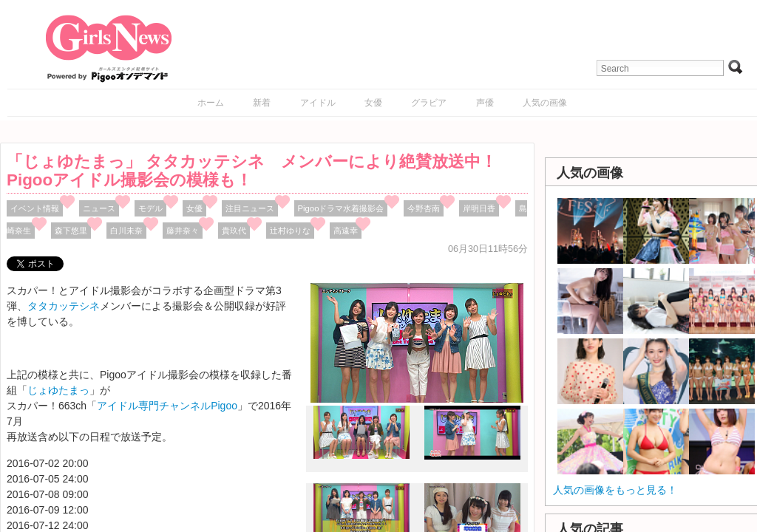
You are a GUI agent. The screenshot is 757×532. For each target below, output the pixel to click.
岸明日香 (479, 208)
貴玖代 (234, 231)
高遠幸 (346, 231)
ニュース (99, 208)
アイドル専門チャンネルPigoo (167, 406)
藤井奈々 (183, 231)
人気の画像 (545, 103)
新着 (262, 103)
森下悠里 (71, 231)
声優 (485, 103)
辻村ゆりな (290, 231)
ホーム (211, 103)
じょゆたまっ (58, 390)
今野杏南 (424, 208)
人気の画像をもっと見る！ (615, 490)
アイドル (318, 103)
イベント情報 (35, 208)
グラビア (429, 103)
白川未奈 (126, 231)
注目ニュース (250, 208)
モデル (150, 208)
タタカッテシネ (64, 306)
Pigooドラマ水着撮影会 (341, 208)
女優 (373, 103)
